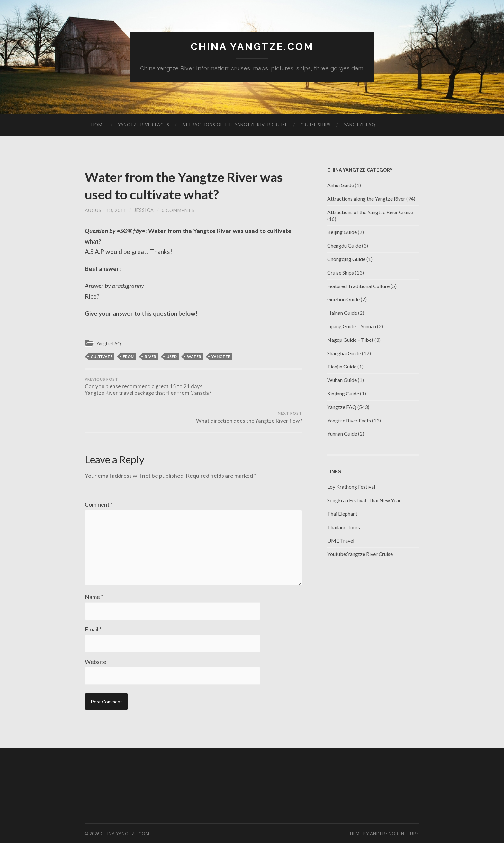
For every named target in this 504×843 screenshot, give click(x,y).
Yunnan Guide (342, 434)
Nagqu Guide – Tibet (350, 340)
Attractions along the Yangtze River (366, 199)
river (150, 357)
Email (93, 616)
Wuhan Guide (342, 380)
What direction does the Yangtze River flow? (249, 388)
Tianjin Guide (342, 367)
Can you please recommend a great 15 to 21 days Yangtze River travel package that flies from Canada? (138, 391)
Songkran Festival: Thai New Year (364, 500)
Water (194, 357)
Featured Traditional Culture (358, 286)
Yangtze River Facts (144, 125)
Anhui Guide (341, 185)
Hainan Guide (342, 313)
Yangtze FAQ (360, 125)
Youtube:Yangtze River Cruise (360, 554)
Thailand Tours (344, 527)
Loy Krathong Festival (351, 487)
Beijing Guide (342, 233)
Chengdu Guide (344, 246)
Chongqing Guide (346, 259)
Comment (99, 485)
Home (98, 125)
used (172, 357)
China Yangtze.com (252, 47)
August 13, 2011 (106, 210)
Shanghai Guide (344, 354)
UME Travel (341, 541)
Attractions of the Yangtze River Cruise (235, 125)
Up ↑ (415, 821)
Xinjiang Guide (343, 394)
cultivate (102, 357)
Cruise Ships (316, 125)
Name (94, 583)
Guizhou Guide (343, 300)
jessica (145, 210)
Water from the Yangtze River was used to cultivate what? (181, 186)
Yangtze (221, 357)
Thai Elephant (342, 514)
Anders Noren (387, 821)
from (129, 357)
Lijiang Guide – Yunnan (352, 326)
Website (96, 648)
